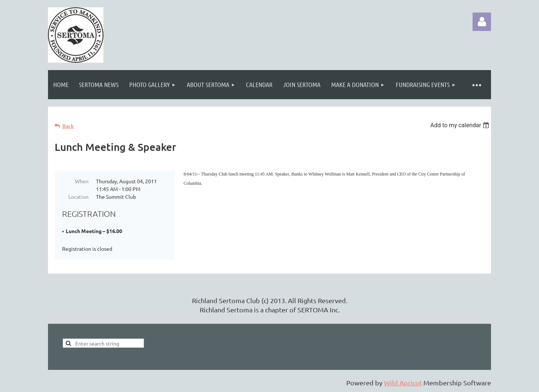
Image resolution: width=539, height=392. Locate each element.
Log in (482, 22)
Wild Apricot (403, 383)
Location (78, 197)
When (82, 181)
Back (68, 126)
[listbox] (461, 125)
